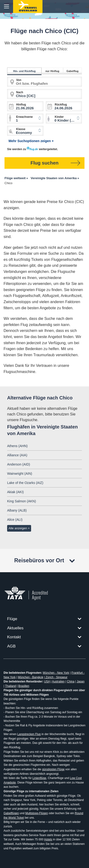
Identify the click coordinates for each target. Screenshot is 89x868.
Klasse (21, 129)
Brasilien (24, 686)
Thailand (10, 686)
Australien (58, 682)
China (71, 682)
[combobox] (64, 119)
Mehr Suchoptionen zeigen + (31, 141)
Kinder (59, 117)
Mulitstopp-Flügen (36, 813)
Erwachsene (24, 117)
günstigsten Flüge (53, 769)
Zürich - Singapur (56, 677)
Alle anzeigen (18, 528)
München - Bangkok (31, 677)
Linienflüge (39, 778)
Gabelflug (73, 71)
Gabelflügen (11, 813)
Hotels (48, 839)
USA (47, 682)
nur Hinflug (53, 71)
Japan (81, 682)
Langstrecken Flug (29, 734)
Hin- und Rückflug (25, 71)
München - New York (56, 673)
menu (7, 6)
